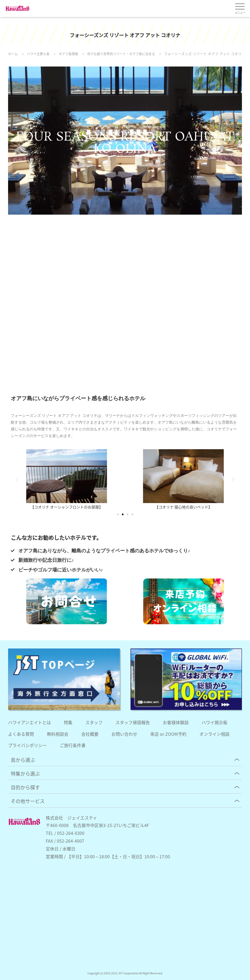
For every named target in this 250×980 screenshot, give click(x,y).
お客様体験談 (176, 722)
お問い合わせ (124, 734)
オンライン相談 (214, 734)
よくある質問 (21, 734)
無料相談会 (58, 734)
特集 (68, 722)
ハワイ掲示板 (214, 722)
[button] (17, 479)
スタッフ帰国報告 (133, 722)
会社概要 (90, 734)
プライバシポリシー (27, 745)
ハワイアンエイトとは (29, 722)
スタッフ (94, 722)
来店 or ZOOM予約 (168, 734)
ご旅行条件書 (73, 745)
